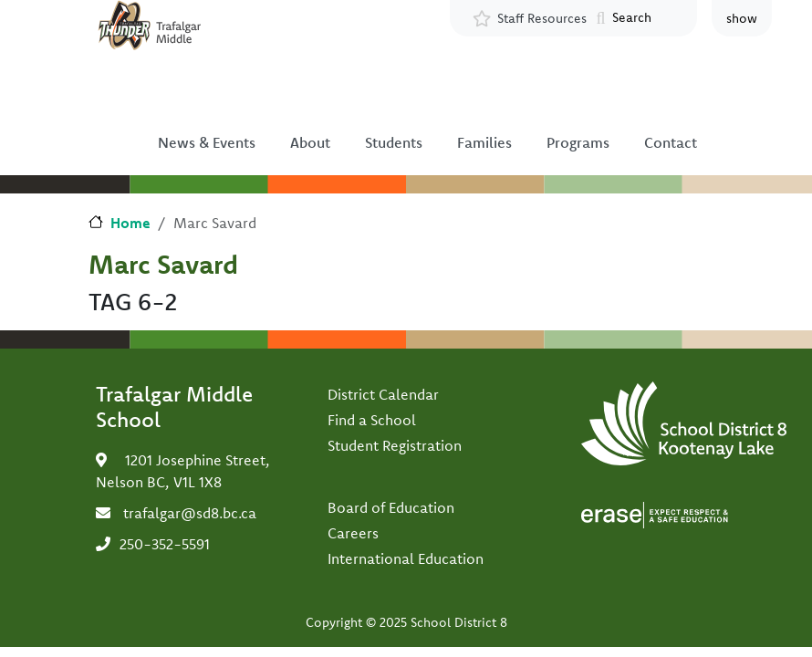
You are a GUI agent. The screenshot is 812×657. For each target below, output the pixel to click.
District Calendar (383, 394)
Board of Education (391, 507)
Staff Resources (542, 18)
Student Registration (395, 445)
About (310, 142)
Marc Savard (163, 264)
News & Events (207, 142)
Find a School (372, 420)
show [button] (742, 18)
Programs (578, 142)
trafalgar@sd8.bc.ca (190, 513)
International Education (406, 558)
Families (484, 142)
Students (394, 142)
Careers (353, 533)
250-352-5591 (165, 544)
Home (130, 223)
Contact (671, 142)
